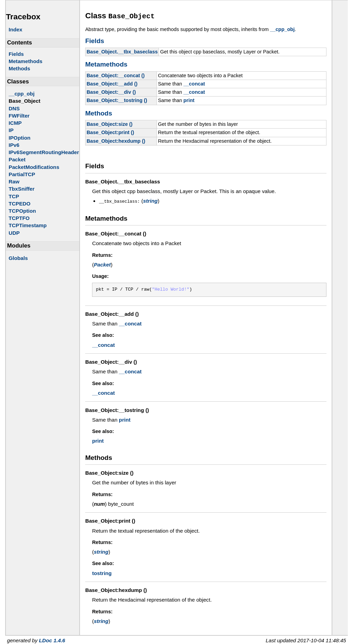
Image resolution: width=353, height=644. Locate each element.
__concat (194, 83)
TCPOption (22, 211)
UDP (14, 233)
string (150, 200)
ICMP (15, 123)
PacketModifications (34, 167)
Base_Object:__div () (111, 91)
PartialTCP (22, 174)
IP (11, 130)
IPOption (19, 138)
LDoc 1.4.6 (52, 639)
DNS (14, 108)
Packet (17, 159)
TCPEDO (19, 204)
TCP (14, 196)
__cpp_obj (22, 94)
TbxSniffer (22, 189)
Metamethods (26, 61)
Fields (16, 54)
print (189, 99)
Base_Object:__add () (112, 83)
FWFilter (19, 116)
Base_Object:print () (110, 131)
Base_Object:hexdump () (116, 140)
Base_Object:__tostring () (117, 99)
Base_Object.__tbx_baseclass (122, 51)
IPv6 (14, 145)
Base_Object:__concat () (116, 74)
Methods (19, 68)
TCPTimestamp (28, 225)
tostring (102, 572)
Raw (14, 182)
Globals (18, 258)
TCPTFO (19, 218)
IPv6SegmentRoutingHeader (44, 152)
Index (16, 29)
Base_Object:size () (109, 123)
